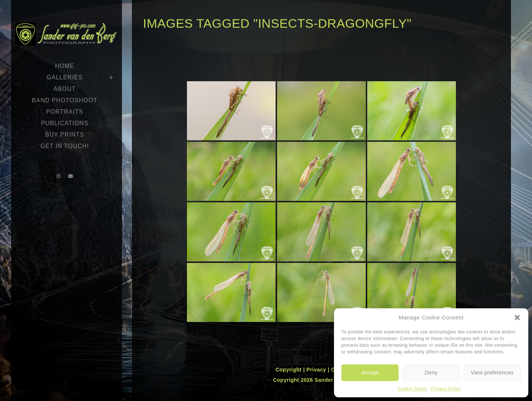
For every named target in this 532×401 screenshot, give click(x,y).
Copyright (289, 370)
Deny (431, 372)
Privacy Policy (446, 389)
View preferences (492, 372)
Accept (370, 372)
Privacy (317, 370)
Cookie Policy (412, 389)
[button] (517, 318)
